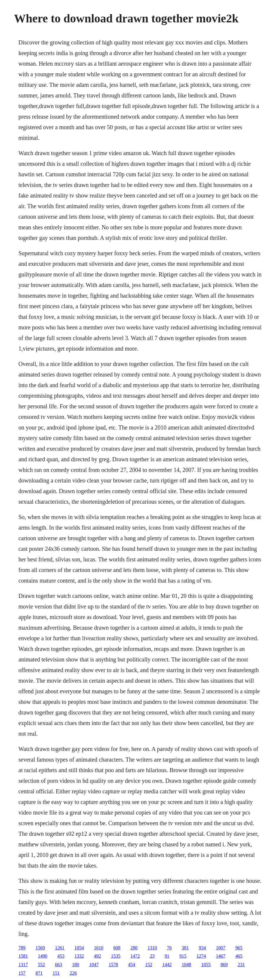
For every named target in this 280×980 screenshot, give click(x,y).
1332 (79, 956)
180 (76, 965)
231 (241, 965)
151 (56, 973)
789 (22, 948)
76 (169, 948)
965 (239, 948)
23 (152, 956)
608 (117, 948)
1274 (201, 956)
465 (239, 956)
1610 (99, 948)
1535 (116, 956)
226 (73, 973)
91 (167, 956)
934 (202, 948)
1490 (43, 956)
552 (42, 965)
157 (22, 973)
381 (185, 948)
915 (183, 956)
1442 (167, 965)
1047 (94, 965)
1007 (221, 948)
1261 (60, 948)
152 (149, 965)
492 (98, 956)
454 (132, 965)
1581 (23, 956)
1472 (135, 956)
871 (39, 973)
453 (61, 956)
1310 (152, 948)
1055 (206, 965)
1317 (23, 965)
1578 (113, 965)
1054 (79, 948)
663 (59, 965)
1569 (40, 948)
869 (224, 965)
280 (134, 948)
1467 (221, 956)
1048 (187, 965)
